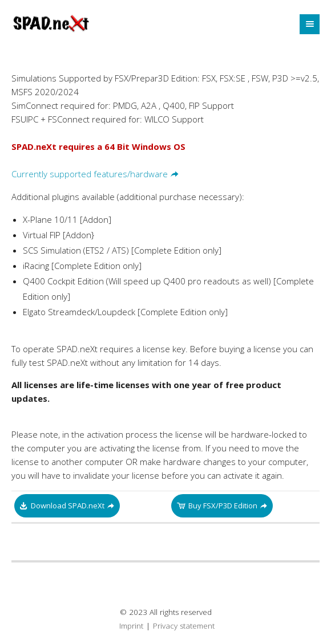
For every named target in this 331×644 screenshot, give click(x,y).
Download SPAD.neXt (68, 506)
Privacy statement (184, 626)
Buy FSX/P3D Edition (223, 506)
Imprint (131, 626)
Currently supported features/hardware (90, 174)
